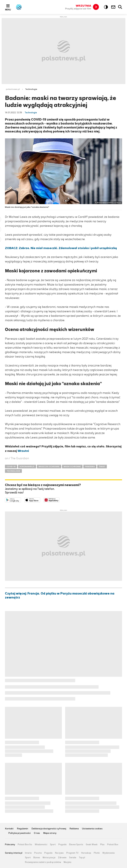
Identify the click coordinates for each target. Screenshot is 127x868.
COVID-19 (11, 467)
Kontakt (9, 829)
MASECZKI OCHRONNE (49, 467)
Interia (28, 853)
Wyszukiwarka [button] (120, 7)
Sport (53, 845)
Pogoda (62, 845)
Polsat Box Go (25, 845)
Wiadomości (41, 845)
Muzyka (67, 862)
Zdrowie (62, 858)
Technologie (31, 89)
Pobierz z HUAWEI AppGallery (59, 500)
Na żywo (59, 853)
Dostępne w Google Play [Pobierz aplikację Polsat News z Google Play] (21, 500)
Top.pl (82, 858)
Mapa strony (50, 833)
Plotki (97, 853)
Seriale (73, 858)
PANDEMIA (90, 467)
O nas (37, 833)
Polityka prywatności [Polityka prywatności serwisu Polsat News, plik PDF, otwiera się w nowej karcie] (19, 833)
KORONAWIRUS (27, 467)
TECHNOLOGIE (13, 471)
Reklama (74, 829)
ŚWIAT (102, 467)
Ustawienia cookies (92, 829)
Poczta (38, 853)
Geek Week (92, 845)
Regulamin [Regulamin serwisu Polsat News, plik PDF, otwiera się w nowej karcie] (22, 829)
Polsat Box (113, 845)
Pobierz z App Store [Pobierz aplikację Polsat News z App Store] (40, 500)
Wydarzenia (108, 853)
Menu (8, 10)
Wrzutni (23, 451)
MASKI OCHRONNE (72, 467)
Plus (102, 845)
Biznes (37, 858)
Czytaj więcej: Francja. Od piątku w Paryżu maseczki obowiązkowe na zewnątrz (60, 596)
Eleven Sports (76, 845)
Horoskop (86, 853)
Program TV (72, 853)
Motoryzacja (49, 858)
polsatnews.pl (13, 89)
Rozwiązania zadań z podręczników (43, 862)
